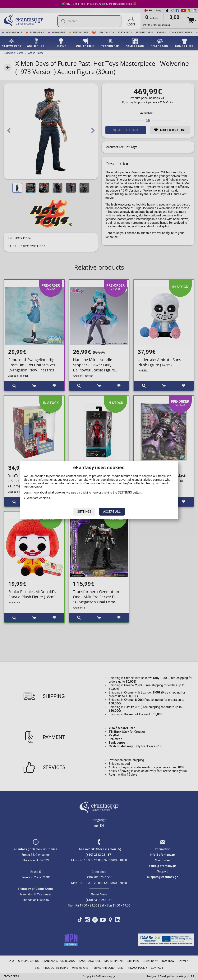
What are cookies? (39, 498)
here (95, 492)
